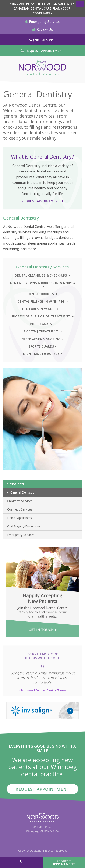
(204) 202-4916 (44, 40)
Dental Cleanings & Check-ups (41, 275)
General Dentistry (22, 492)
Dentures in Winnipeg (41, 309)
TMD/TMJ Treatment (41, 331)
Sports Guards (41, 346)
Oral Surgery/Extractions (24, 526)
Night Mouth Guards (41, 354)
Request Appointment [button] (44, 51)
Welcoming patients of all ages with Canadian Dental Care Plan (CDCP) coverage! (42, 8)
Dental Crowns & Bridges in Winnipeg (42, 283)
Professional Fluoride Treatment (41, 316)
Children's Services (20, 501)
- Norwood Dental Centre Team (42, 690)
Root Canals (41, 324)
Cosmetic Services (20, 509)
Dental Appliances (20, 518)
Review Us (43, 29)
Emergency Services (43, 22)
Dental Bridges (41, 294)
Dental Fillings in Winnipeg (41, 301)
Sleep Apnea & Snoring (41, 339)
